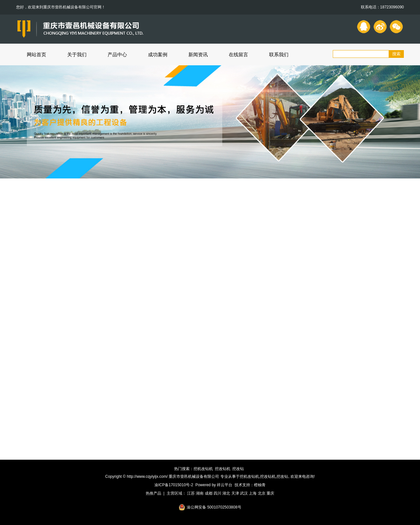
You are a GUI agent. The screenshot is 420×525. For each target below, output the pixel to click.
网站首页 (37, 54)
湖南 (200, 493)
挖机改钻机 (203, 469)
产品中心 (117, 54)
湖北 (226, 493)
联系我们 (279, 54)
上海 (253, 493)
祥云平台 (225, 485)
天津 (235, 493)
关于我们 (77, 54)
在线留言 (238, 54)
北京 (262, 493)
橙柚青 (260, 485)
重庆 (270, 493)
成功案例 (158, 54)
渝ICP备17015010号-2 (174, 485)
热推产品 (153, 493)
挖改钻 (238, 469)
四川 (217, 493)
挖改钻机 (223, 469)
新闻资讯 (198, 54)
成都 (209, 493)
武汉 (244, 493)
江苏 (191, 493)
